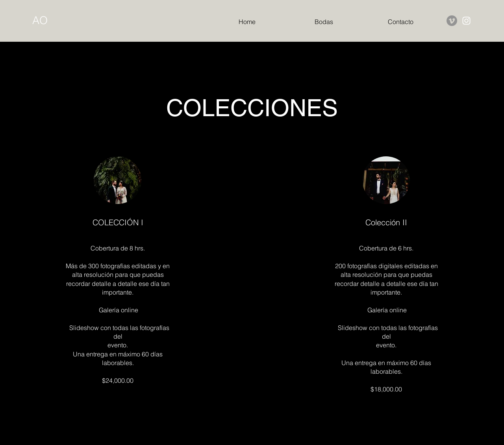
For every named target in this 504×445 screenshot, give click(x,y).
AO (40, 20)
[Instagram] (466, 21)
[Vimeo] (452, 21)
